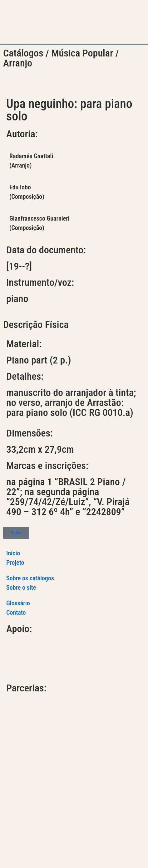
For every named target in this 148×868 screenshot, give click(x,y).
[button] (110, 22)
